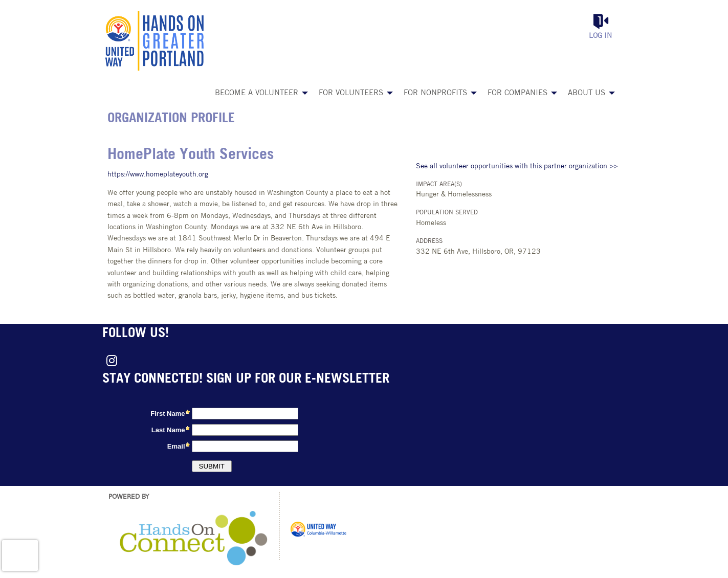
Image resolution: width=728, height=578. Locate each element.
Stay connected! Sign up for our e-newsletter (246, 379)
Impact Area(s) (439, 185)
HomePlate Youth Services (191, 155)
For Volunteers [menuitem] (351, 93)
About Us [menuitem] (587, 93)
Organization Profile (171, 119)
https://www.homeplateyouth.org (158, 175)
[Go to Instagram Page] (111, 361)
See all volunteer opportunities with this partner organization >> (517, 166)
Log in (600, 36)
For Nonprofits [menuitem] (435, 93)
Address (429, 241)
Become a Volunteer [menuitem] (257, 93)
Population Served (447, 213)
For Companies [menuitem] (517, 93)
